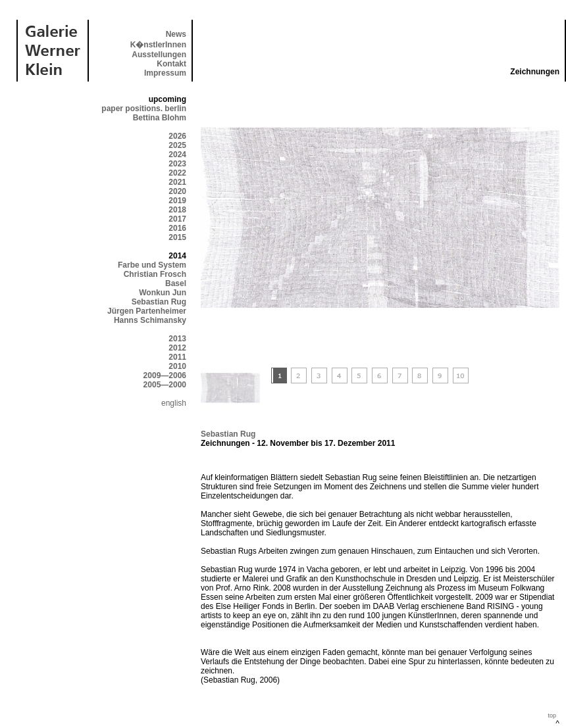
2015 (177, 237)
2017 (177, 219)
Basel (176, 283)
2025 (177, 145)
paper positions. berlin (144, 109)
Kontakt (171, 64)
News (176, 34)
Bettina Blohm (160, 118)
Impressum (165, 73)
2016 (177, 228)
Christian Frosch (155, 274)
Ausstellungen (159, 55)
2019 (177, 201)
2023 (177, 164)
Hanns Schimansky (150, 320)
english (174, 403)
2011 (177, 357)
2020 (177, 191)
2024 (177, 155)
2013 (177, 339)
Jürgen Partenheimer (147, 311)
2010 (177, 366)
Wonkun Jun (163, 293)
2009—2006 (165, 376)
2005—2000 (165, 385)
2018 (177, 210)
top (552, 716)
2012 (177, 348)
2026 (177, 136)
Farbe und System (152, 265)
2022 (177, 173)
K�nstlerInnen (158, 45)
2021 (177, 182)
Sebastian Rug (159, 302)
